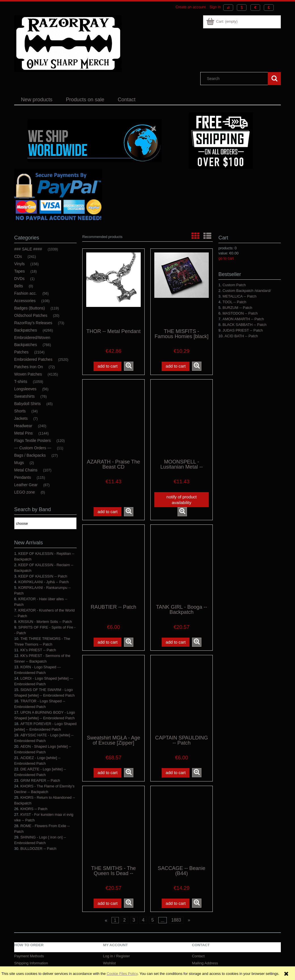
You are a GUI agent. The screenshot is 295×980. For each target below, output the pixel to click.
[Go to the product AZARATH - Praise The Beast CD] (113, 419)
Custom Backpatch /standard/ (247, 291)
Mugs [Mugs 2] (19, 463)
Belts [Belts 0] (19, 286)
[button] (129, 366)
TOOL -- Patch (234, 302)
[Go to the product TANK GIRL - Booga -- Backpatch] (182, 564)
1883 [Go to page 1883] (176, 920)
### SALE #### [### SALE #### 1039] (28, 249)
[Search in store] (235, 79)
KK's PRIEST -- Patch (38, 650)
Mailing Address (205, 963)
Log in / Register (116, 956)
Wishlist (109, 963)
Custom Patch (234, 285)
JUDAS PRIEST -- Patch (243, 330)
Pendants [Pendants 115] (23, 477)
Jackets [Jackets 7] (21, 418)
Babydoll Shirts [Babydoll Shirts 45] (27, 404)
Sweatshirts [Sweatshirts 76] (24, 396)
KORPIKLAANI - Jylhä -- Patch (43, 582)
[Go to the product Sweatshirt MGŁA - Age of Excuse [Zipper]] (113, 694)
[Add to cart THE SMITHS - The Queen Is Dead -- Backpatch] (108, 903)
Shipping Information (31, 963)
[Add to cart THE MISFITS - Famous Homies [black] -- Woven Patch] (176, 366)
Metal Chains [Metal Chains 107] (26, 470)
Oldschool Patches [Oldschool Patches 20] (31, 315)
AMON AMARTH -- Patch (243, 319)
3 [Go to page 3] (134, 920)
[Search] (274, 79)
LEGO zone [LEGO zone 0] (25, 492)
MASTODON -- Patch (240, 313)
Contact (198, 956)
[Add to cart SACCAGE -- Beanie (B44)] (176, 903)
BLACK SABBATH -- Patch (244, 325)
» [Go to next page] (189, 920)
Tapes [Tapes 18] (19, 271)
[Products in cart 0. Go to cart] (222, 21)
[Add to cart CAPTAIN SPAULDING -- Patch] (176, 773)
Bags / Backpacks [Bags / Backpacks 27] (30, 455)
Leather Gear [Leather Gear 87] (26, 485)
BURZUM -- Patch (237, 308)
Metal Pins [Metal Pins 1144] (23, 433)
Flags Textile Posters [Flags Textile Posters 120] (32, 441)
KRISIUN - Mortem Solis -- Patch (45, 622)
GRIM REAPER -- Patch (40, 780)
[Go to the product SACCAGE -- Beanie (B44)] (182, 825)
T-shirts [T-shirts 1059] (21, 382)
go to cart (226, 258)
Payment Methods (29, 956)
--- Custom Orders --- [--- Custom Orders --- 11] (33, 448)
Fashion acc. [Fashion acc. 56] (25, 293)
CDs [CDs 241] (18, 256)
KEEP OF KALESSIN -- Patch (43, 576)
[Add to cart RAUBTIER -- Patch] (108, 642)
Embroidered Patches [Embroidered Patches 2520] (33, 359)
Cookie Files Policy (122, 974)
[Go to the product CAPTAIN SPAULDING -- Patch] (182, 694)
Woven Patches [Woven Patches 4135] (28, 374)
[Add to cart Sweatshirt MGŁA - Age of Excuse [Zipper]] (108, 773)
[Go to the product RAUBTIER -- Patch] (113, 564)
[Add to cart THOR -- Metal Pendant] (108, 366)
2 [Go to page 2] (124, 920)
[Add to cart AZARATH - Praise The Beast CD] (108, 512)
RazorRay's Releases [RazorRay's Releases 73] (33, 323)
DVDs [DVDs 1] (19, 279)
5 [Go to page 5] (152, 920)
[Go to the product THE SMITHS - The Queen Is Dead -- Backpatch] (113, 825)
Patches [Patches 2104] (21, 352)
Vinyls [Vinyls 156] (19, 264)
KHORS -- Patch (34, 809)
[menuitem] (37, 100)
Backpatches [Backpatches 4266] (26, 330)
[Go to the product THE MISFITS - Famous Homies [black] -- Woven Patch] (182, 288)
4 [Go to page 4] (143, 920)
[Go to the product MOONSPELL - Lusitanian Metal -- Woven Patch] (182, 419)
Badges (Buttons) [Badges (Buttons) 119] (29, 308)
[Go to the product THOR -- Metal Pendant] (113, 288)
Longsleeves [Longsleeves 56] (25, 389)
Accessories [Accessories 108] (25, 301)
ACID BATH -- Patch (241, 336)
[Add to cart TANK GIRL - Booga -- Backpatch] (176, 642)
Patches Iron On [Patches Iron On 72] (29, 367)
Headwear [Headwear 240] (23, 426)
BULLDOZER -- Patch (38, 849)
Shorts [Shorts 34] (20, 411)
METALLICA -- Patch (239, 296)
